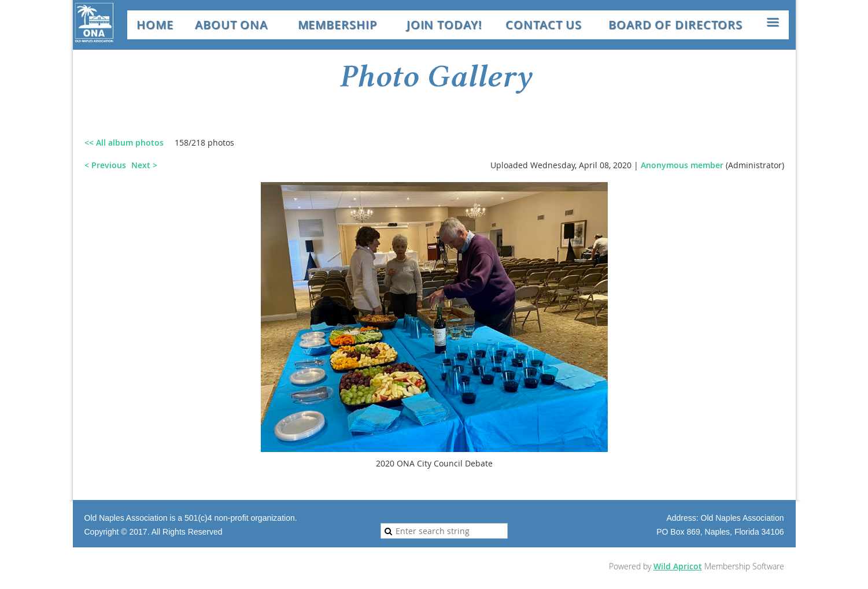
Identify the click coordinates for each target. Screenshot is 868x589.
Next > (144, 165)
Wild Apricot (678, 566)
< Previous (105, 165)
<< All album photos (124, 142)
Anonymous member (682, 165)
